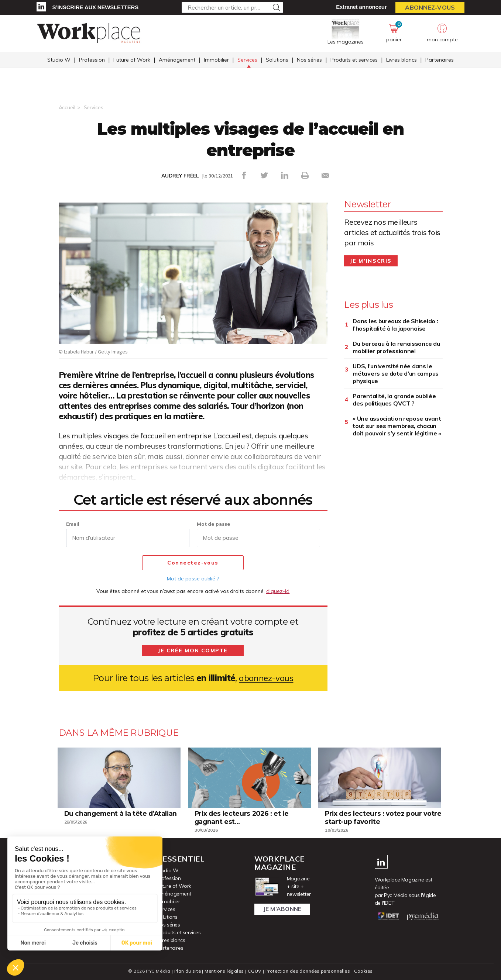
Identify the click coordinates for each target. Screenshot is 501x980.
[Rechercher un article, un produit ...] (232, 7)
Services (247, 60)
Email (73, 524)
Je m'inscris (371, 261)
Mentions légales (223, 971)
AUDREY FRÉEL (180, 176)
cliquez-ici (278, 591)
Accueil (67, 107)
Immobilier (216, 60)
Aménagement (177, 60)
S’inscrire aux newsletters (95, 7)
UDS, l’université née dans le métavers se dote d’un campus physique (396, 373)
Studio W (59, 60)
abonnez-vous (266, 678)
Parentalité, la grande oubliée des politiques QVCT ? (394, 400)
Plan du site (186, 971)
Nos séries (309, 60)
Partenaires (440, 60)
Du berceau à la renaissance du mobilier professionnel (396, 347)
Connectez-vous (193, 563)
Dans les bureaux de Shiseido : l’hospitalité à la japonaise (395, 325)
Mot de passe (214, 524)
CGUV (254, 971)
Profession (92, 60)
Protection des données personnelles (308, 971)
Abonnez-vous (430, 7)
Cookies (366, 971)
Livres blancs (402, 60)
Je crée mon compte (193, 651)
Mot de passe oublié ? (193, 579)
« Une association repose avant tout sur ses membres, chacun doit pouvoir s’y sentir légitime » (397, 426)
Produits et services (354, 60)
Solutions (277, 60)
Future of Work (132, 60)
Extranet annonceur (361, 7)
